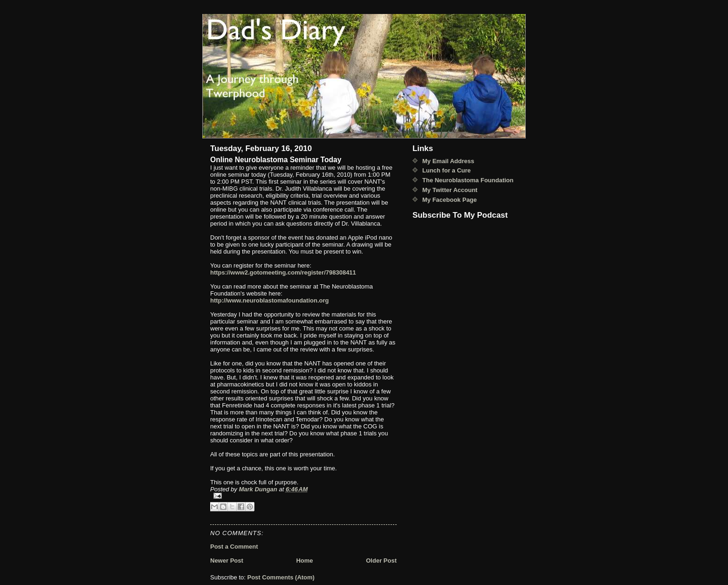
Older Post (381, 561)
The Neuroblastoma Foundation (468, 180)
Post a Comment (234, 547)
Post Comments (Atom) (281, 577)
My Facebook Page (450, 200)
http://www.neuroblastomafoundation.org (269, 300)
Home (304, 561)
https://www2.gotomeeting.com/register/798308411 (283, 272)
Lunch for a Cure (446, 170)
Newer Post (227, 561)
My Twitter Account (450, 190)
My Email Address (448, 161)
